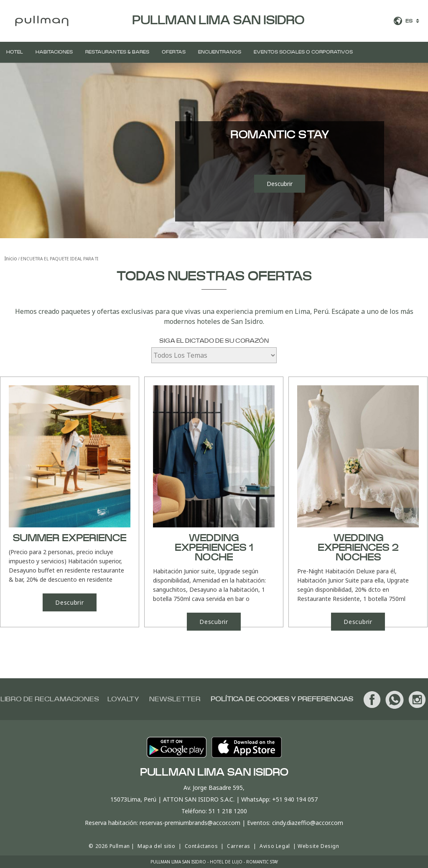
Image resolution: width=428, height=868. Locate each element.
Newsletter (175, 699)
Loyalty (123, 699)
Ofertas (174, 52)
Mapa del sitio (156, 846)
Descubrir (280, 184)
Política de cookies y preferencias (282, 699)
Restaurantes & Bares (117, 52)
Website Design (318, 846)
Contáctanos (201, 846)
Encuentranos (220, 52)
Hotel (15, 52)
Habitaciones (54, 52)
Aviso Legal (275, 846)
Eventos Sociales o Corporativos (303, 52)
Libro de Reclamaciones (50, 699)
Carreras (239, 846)
